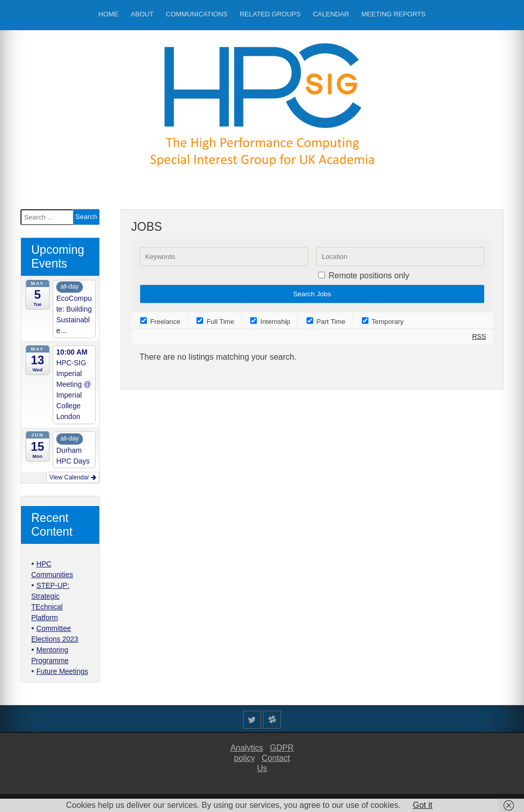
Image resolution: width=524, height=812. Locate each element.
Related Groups (270, 14)
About (142, 14)
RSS (479, 336)
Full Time (215, 322)
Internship (270, 322)
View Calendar (72, 477)
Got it (423, 805)
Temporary (383, 322)
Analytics (247, 748)
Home (108, 14)
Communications (196, 14)
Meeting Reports (393, 14)
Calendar (331, 14)
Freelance (160, 322)
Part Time (326, 322)
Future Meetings (62, 671)
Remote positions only (369, 276)
